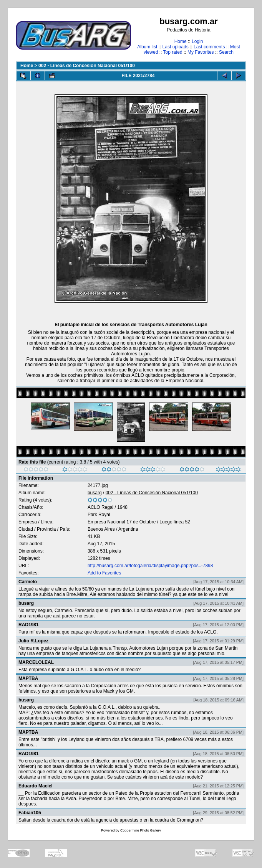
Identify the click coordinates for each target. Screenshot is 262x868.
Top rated (173, 52)
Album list (147, 47)
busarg (95, 493)
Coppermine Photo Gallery (141, 830)
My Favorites (201, 52)
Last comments (209, 47)
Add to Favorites (104, 573)
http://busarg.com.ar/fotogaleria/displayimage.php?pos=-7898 (150, 566)
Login (197, 41)
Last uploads (176, 47)
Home (181, 41)
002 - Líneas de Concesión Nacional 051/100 (87, 66)
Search (226, 52)
